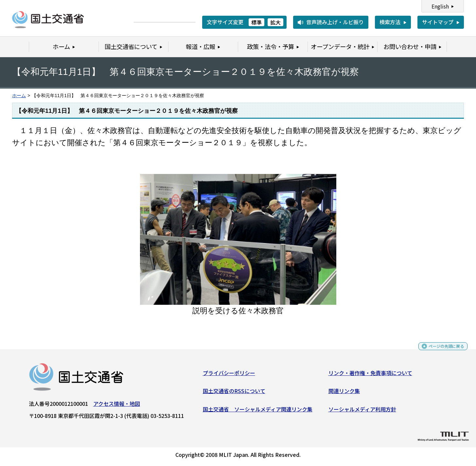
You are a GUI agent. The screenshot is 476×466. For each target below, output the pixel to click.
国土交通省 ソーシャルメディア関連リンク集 (258, 412)
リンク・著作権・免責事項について (370, 375)
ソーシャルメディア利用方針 (362, 412)
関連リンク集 (344, 393)
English (440, 6)
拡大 (275, 22)
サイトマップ (438, 22)
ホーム (19, 96)
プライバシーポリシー (229, 375)
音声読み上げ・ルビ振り (335, 22)
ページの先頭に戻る (441, 352)
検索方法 (390, 22)
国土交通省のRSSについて (234, 393)
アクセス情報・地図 (117, 406)
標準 (256, 22)
